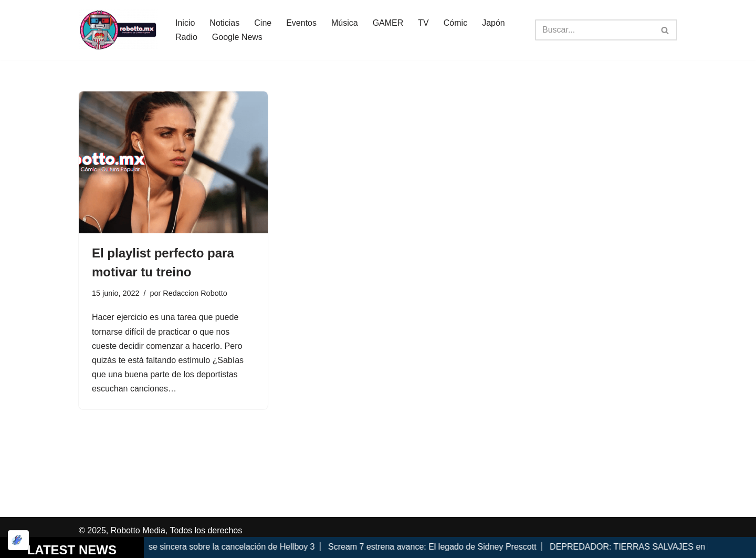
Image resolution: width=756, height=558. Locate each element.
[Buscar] (594, 30)
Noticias (224, 23)
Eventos (301, 23)
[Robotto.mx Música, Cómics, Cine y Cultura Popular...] (118, 30)
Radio (186, 37)
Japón (493, 23)
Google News (237, 37)
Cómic (455, 23)
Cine (263, 23)
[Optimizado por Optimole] (18, 540)
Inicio (185, 23)
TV (423, 23)
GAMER (388, 23)
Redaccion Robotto (195, 293)
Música (345, 23)
